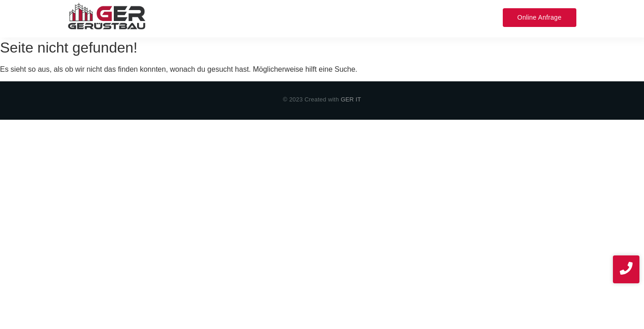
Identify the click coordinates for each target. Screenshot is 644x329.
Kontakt (385, 17)
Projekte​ (346, 17)
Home (182, 17)
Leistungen (224, 17)
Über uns (305, 17)
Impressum (428, 17)
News (468, 17)
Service (266, 17)
